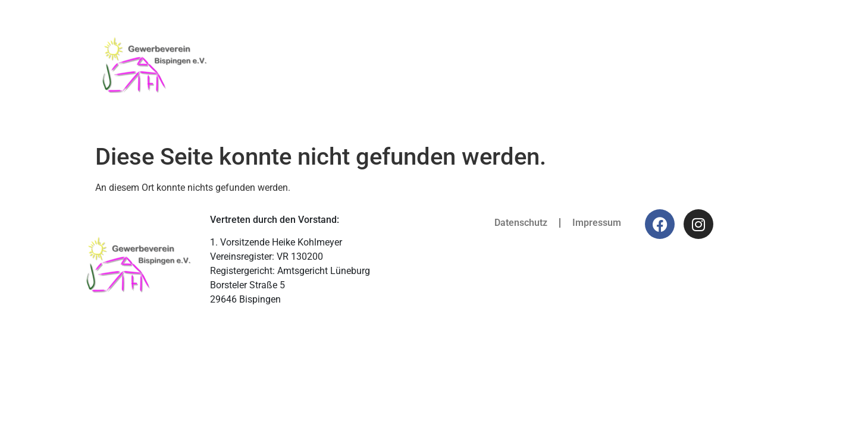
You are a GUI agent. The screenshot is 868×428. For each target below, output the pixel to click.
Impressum (597, 223)
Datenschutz (521, 223)
